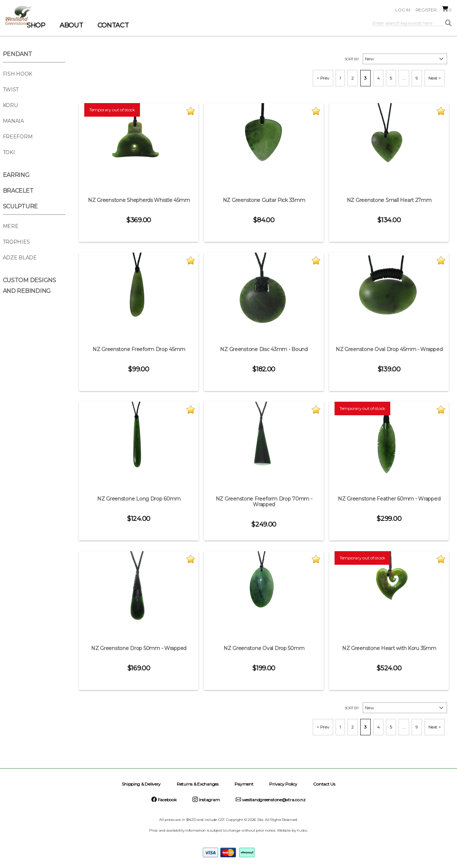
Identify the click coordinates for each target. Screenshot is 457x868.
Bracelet (18, 191)
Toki (9, 152)
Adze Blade (20, 258)
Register (426, 10)
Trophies (16, 242)
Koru (10, 105)
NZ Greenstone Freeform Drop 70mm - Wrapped (264, 502)
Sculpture (21, 206)
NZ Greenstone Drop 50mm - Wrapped (139, 648)
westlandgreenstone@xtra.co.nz (271, 800)
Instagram (206, 800)
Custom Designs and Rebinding (29, 286)
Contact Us (324, 784)
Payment (244, 784)
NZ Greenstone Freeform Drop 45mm (139, 349)
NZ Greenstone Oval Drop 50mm (264, 648)
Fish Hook (18, 74)
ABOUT (71, 25)
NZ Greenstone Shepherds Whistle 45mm (139, 200)
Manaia (13, 121)
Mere (11, 226)
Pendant (17, 54)
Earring (16, 175)
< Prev (323, 78)
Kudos (302, 830)
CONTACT (113, 25)
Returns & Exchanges (198, 784)
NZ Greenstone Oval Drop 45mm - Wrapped (389, 349)
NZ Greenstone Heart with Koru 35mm (389, 648)
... (404, 78)
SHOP (36, 25)
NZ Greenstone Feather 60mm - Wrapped (389, 499)
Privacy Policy (283, 784)
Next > (435, 78)
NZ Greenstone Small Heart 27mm (389, 200)
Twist (11, 90)
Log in (403, 10)
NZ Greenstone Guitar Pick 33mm (264, 200)
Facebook (164, 800)
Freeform (18, 137)
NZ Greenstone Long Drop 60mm (139, 499)
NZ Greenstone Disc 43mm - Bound (264, 349)
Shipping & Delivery (141, 784)
